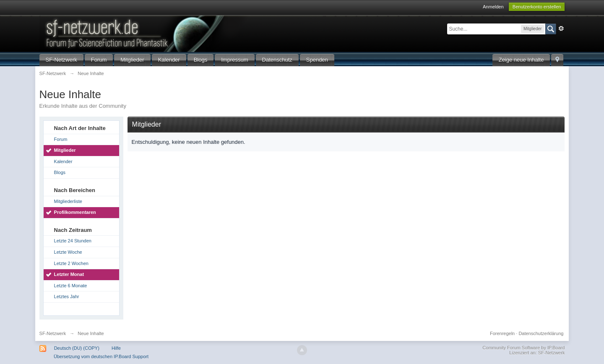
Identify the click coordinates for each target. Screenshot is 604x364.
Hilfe (116, 348)
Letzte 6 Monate (71, 286)
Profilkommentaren (75, 212)
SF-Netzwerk (61, 60)
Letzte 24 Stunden (73, 241)
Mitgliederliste (68, 201)
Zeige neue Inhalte (521, 60)
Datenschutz (277, 60)
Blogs (201, 60)
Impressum (234, 60)
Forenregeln (502, 333)
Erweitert (561, 29)
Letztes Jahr (67, 296)
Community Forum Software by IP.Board (523, 348)
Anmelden (493, 7)
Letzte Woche (68, 252)
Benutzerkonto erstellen (537, 7)
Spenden (317, 60)
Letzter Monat (69, 274)
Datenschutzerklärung (541, 333)
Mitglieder (132, 60)
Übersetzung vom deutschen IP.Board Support (101, 356)
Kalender (169, 60)
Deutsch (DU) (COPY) (77, 348)
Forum (99, 60)
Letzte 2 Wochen (71, 263)
